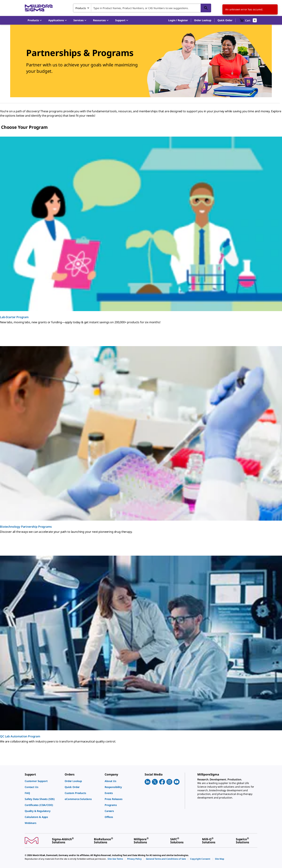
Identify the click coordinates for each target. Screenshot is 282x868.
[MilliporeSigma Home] (39, 8)
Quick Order (225, 20)
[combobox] (142, 8)
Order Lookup (203, 20)
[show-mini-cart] (248, 20)
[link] (43, 781)
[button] (178, 20)
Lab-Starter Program (14, 317)
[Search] (206, 8)
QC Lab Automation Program (20, 736)
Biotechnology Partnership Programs (26, 527)
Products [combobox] (81, 8)
